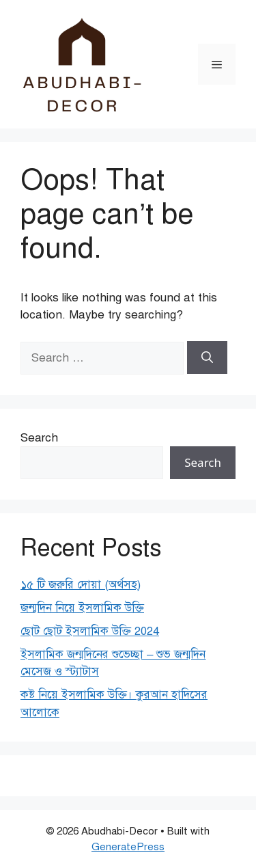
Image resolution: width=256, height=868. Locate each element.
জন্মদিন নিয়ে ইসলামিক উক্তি (82, 608)
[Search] (207, 357)
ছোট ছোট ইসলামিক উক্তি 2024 (90, 631)
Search (39, 438)
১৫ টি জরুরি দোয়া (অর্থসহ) (81, 585)
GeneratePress (128, 847)
